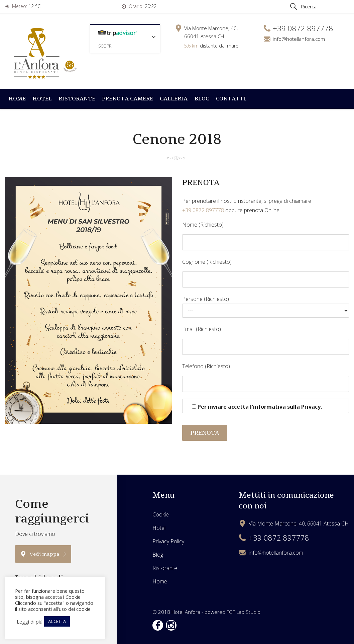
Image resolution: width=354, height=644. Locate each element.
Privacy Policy (168, 541)
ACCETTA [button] (57, 621)
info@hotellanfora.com (299, 39)
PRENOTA (205, 433)
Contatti (231, 99)
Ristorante (77, 99)
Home (17, 99)
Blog (202, 99)
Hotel (42, 99)
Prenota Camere (128, 99)
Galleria (174, 99)
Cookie (161, 514)
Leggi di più (30, 622)
